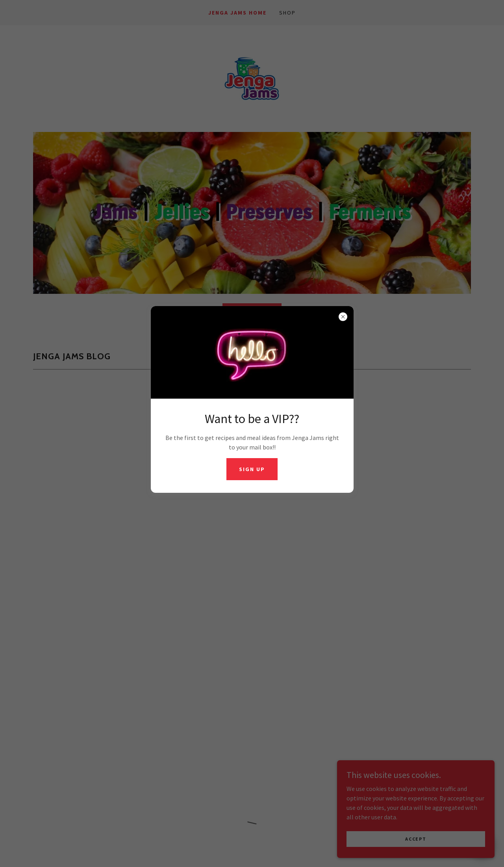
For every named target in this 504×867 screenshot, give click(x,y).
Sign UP (252, 469)
